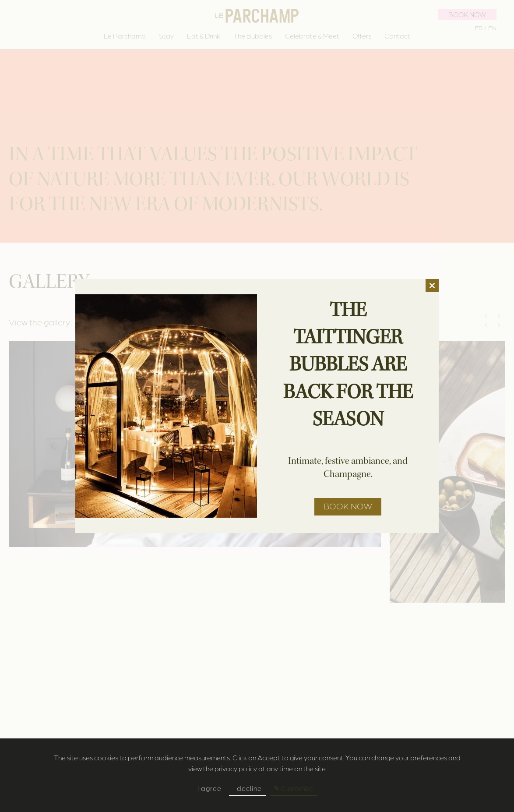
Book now (348, 506)
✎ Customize (293, 788)
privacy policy (236, 768)
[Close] (432, 286)
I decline (248, 788)
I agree (209, 788)
